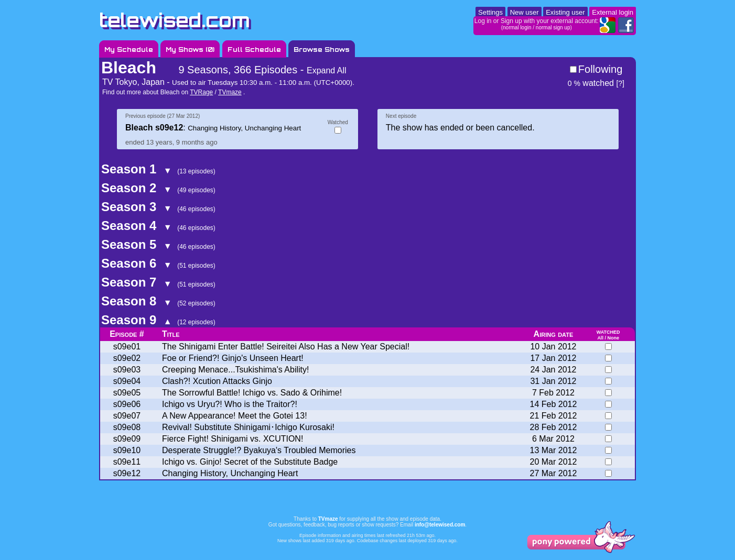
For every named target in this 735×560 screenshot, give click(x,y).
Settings (490, 12)
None (613, 338)
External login (613, 12)
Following (600, 69)
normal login (517, 28)
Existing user (565, 12)
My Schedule (129, 50)
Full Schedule (254, 50)
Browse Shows (322, 50)
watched (591, 83)
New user (525, 12)
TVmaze (230, 92)
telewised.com (175, 20)
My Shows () (190, 50)
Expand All (327, 70)
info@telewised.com (440, 525)
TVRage (201, 92)
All (600, 338)
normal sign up (553, 28)
